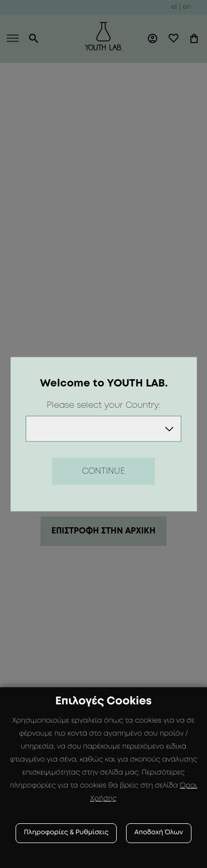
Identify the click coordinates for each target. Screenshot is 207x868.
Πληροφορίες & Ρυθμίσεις (66, 833)
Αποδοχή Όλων (159, 833)
